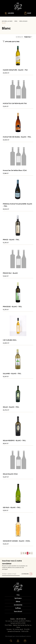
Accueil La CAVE (7, 21)
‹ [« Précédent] (21, 553)
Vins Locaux (23, 21)
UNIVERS (9, 13)
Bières (18, 601)
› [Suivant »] (32, 553)
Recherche (11, 641)
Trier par (27, 37)
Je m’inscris (25, 574)
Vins (16, 21)
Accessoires (18, 605)
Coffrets (18, 608)
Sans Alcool (18, 611)
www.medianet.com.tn (23, 636)
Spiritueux (18, 598)
